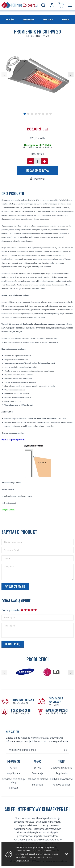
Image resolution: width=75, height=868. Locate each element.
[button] (4, 75)
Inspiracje (37, 785)
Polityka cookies (61, 785)
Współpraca (14, 773)
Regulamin (48, 19)
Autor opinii (10, 618)
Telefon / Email (11, 550)
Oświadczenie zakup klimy (14, 781)
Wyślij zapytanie (15, 586)
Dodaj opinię (13, 644)
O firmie (65, 19)
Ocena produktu (10, 610)
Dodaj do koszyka (37, 170)
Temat (7, 558)
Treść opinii (10, 626)
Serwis (37, 768)
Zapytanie (9, 567)
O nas (14, 768)
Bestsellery (28, 19)
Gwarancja (37, 773)
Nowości (10, 19)
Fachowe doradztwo (37, 779)
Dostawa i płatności (62, 768)
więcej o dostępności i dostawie (36, 147)
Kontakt (13, 788)
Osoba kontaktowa (13, 542)
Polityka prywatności (61, 779)
